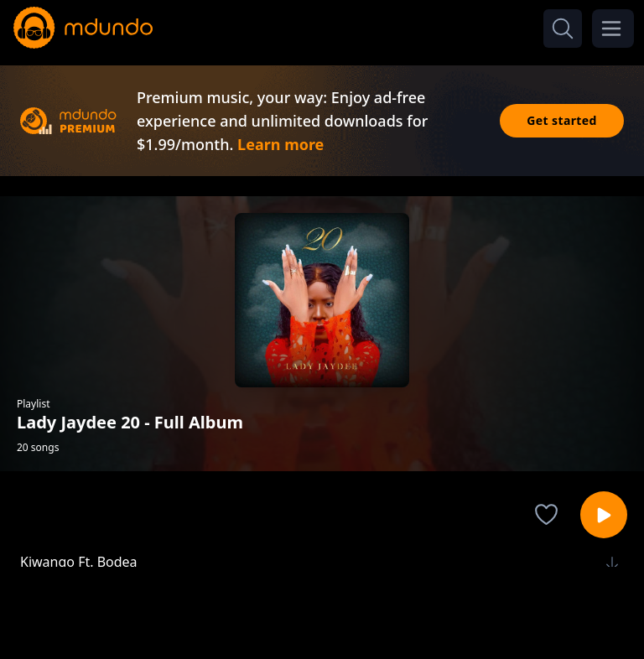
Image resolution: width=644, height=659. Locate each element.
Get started (562, 120)
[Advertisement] (322, 611)
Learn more (280, 144)
